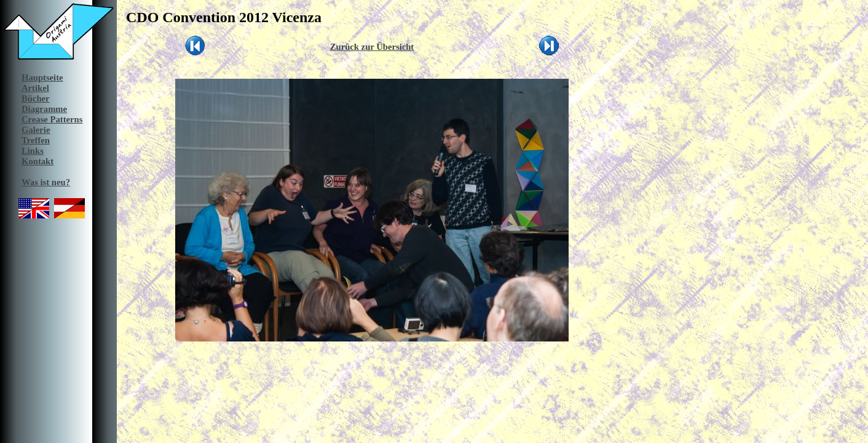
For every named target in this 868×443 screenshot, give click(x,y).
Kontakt (37, 161)
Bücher (36, 98)
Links (33, 151)
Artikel (35, 88)
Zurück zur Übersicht (372, 47)
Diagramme (44, 109)
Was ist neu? (46, 182)
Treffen (36, 140)
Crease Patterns (52, 119)
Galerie (36, 130)
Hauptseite (42, 78)
